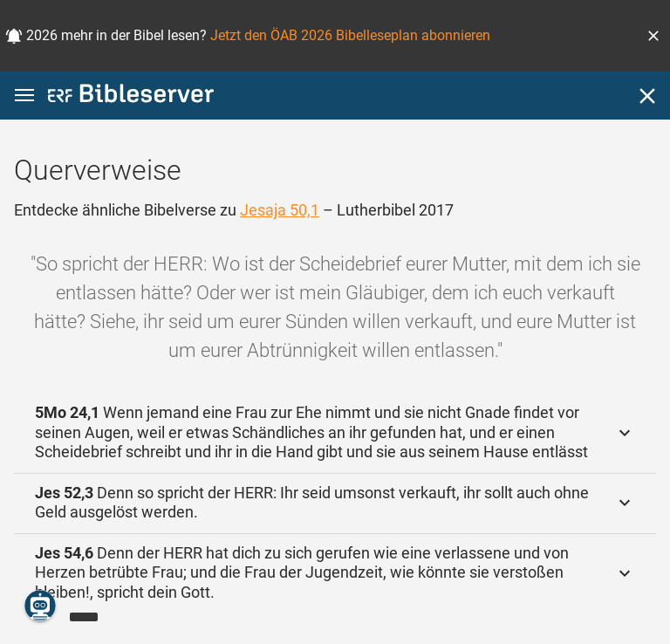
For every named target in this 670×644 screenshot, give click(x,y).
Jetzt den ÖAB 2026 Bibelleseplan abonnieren (350, 35)
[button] (653, 36)
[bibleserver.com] (131, 96)
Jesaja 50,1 (280, 210)
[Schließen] (647, 96)
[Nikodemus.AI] (40, 606)
